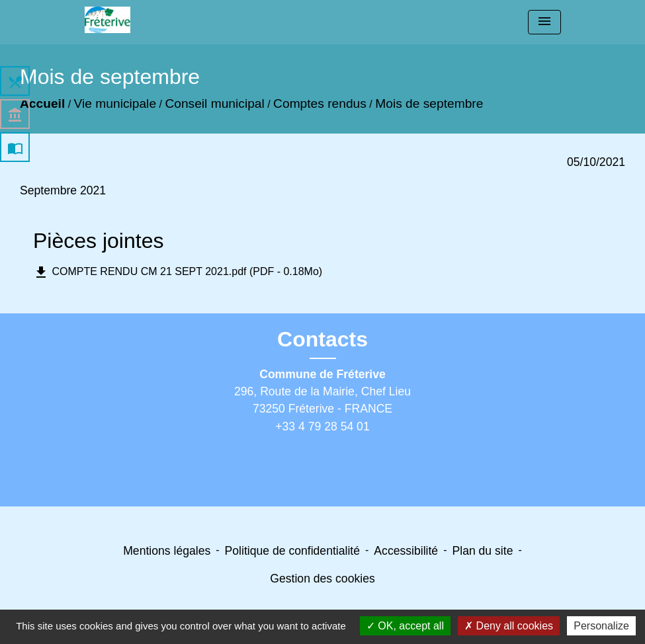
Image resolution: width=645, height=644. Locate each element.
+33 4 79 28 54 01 (322, 426)
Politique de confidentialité (292, 551)
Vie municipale (115, 103)
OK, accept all (405, 626)
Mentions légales (167, 551)
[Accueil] (108, 20)
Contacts (322, 339)
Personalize (601, 626)
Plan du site (482, 551)
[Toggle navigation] (544, 22)
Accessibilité (406, 551)
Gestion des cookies (322, 579)
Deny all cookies (509, 626)
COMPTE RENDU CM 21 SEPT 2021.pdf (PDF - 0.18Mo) (178, 272)
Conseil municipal (214, 103)
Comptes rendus (320, 103)
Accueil (42, 103)
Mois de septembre (429, 103)
